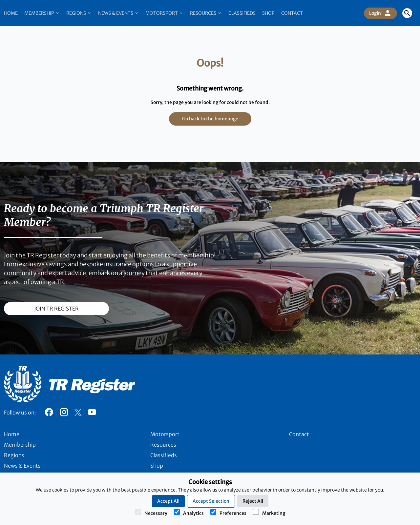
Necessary (151, 513)
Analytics (189, 513)
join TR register (56, 309)
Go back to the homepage (210, 119)
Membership (42, 13)
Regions (79, 13)
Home (11, 13)
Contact (292, 13)
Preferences (228, 513)
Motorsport (164, 13)
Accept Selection (211, 501)
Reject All (253, 501)
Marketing (269, 513)
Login (380, 13)
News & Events (118, 13)
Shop (268, 13)
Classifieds (242, 13)
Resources (206, 13)
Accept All (168, 501)
